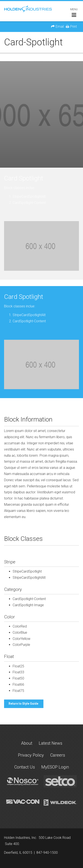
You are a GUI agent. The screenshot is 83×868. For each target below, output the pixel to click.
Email (60, 27)
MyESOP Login (55, 767)
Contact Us (25, 767)
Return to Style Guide (24, 704)
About (27, 743)
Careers (58, 755)
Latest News (50, 743)
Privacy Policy (31, 755)
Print (73, 27)
